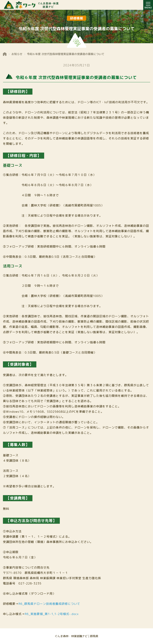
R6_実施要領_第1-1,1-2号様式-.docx (52, 614)
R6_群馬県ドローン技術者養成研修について (49, 604)
